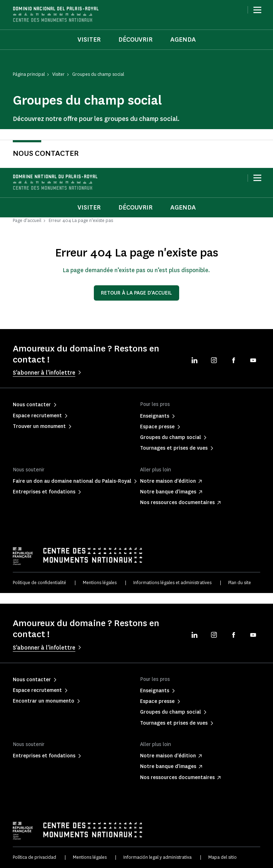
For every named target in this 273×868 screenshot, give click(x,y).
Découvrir (135, 39)
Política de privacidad (34, 857)
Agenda (183, 39)
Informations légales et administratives (172, 583)
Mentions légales (100, 583)
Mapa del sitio (223, 857)
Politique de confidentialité (39, 583)
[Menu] (257, 10)
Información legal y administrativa (157, 857)
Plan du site (240, 583)
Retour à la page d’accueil (136, 293)
